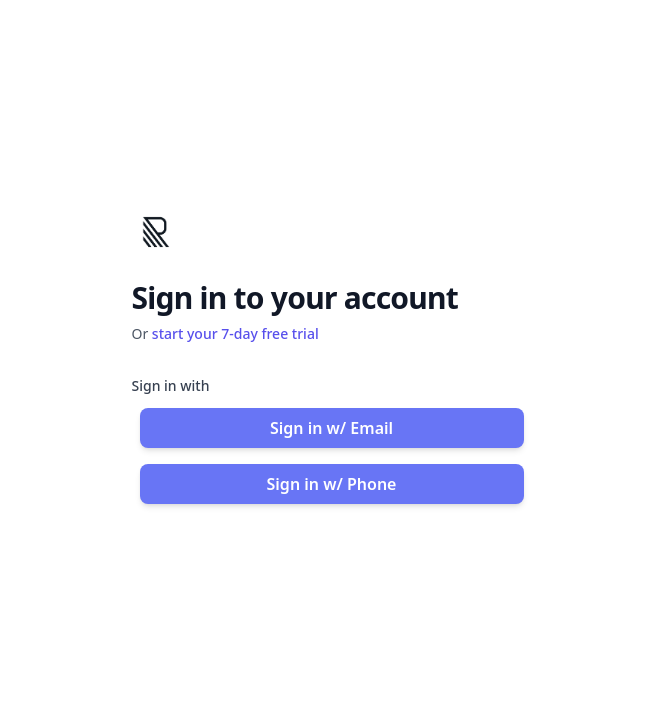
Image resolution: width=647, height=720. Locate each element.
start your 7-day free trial (235, 333)
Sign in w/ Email (331, 428)
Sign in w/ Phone (332, 484)
